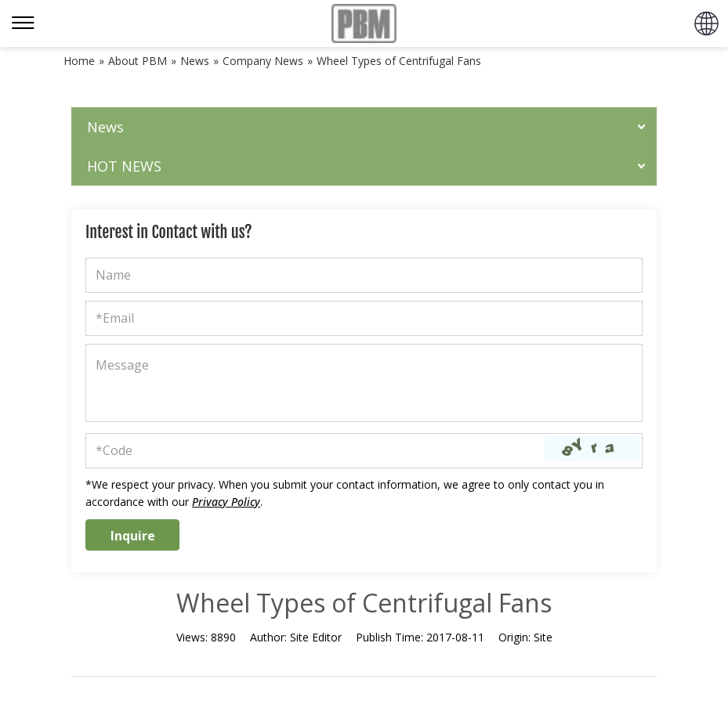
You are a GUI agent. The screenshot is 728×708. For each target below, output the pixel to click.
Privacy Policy (226, 502)
